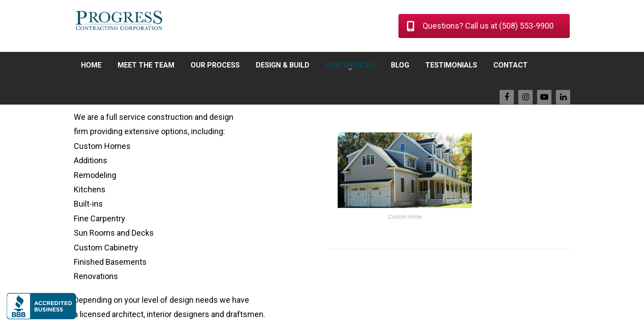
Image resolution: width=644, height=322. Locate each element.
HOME (91, 65)
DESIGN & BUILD (283, 65)
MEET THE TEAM (146, 65)
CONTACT (511, 65)
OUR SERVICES (350, 65)
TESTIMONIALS (451, 65)
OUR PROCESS (215, 65)
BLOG (400, 65)
